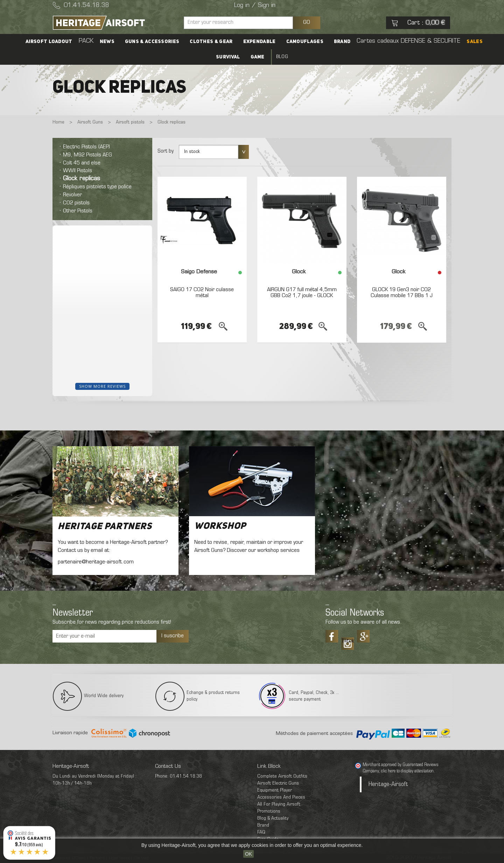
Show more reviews (102, 386)
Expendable (260, 42)
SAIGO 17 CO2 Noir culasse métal (202, 293)
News (107, 42)
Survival (228, 57)
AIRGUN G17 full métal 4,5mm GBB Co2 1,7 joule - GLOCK (302, 293)
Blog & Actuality (273, 818)
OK (248, 854)
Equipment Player (275, 790)
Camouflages (305, 42)
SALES (475, 42)
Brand (342, 42)
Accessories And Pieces (281, 797)
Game (258, 57)
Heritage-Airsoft (388, 784)
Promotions (269, 811)
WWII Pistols (78, 171)
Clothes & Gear (211, 42)
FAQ (261, 832)
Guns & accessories (152, 42)
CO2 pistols (76, 203)
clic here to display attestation (407, 771)
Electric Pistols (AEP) (86, 147)
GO (307, 22)
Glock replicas (82, 179)
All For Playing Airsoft (279, 804)
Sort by (166, 151)
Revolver (72, 195)
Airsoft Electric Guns (278, 783)
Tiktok (348, 641)
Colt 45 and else (82, 163)
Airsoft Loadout (49, 42)
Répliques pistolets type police (97, 187)
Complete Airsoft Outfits (282, 776)
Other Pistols (78, 211)
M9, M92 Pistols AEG (87, 155)
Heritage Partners (105, 527)
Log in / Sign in (255, 6)
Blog (282, 57)
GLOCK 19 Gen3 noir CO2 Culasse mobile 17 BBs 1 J (402, 293)
